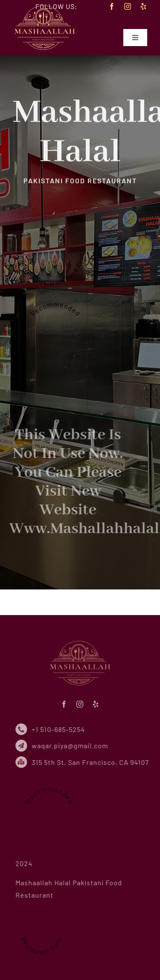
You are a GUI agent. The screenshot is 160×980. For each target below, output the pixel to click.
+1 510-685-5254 (60, 729)
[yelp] (144, 6)
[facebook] (112, 6)
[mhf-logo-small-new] (45, 6)
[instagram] (128, 6)
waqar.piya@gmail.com (71, 745)
